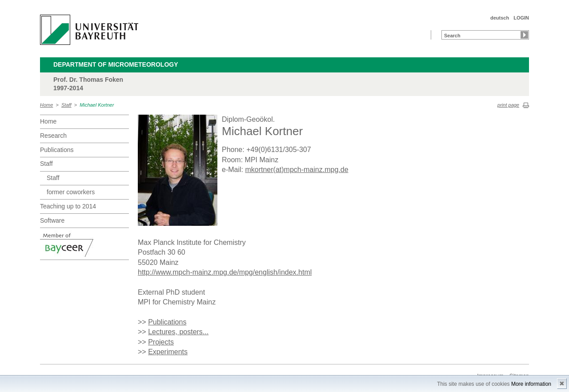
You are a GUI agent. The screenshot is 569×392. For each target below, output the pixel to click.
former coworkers (71, 192)
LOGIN (521, 18)
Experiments (168, 352)
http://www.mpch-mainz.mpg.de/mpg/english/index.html (225, 272)
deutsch (500, 18)
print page (508, 105)
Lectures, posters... (178, 332)
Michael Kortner (97, 105)
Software (52, 220)
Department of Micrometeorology (116, 64)
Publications (57, 150)
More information (531, 384)
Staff (66, 105)
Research (53, 136)
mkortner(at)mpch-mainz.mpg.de (297, 170)
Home (46, 105)
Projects (161, 342)
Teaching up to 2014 (68, 206)
